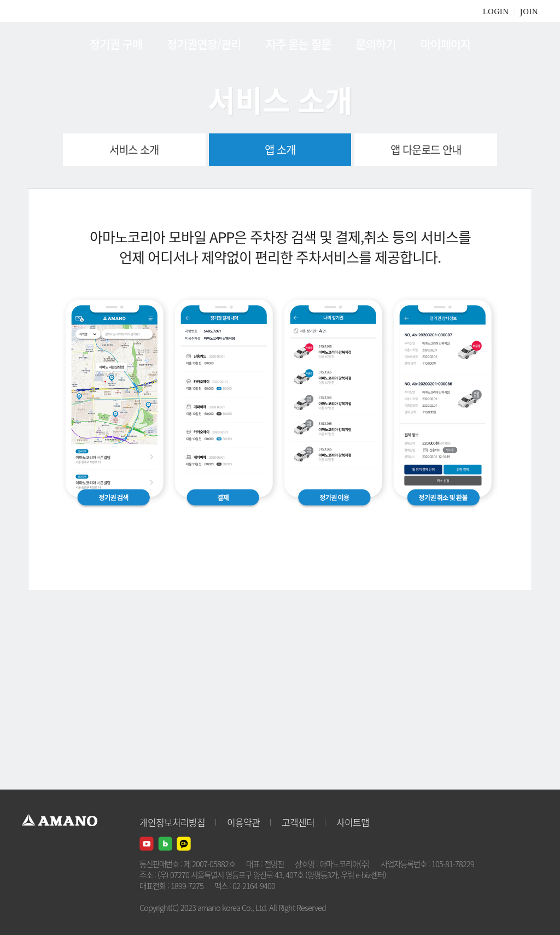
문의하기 (375, 44)
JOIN (529, 11)
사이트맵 (353, 822)
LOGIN (495, 11)
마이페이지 (446, 44)
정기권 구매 (116, 44)
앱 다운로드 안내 (426, 150)
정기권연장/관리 (204, 44)
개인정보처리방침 (172, 822)
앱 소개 (280, 150)
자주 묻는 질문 (299, 44)
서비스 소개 (134, 150)
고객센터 (298, 822)
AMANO (65, 44)
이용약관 (243, 822)
